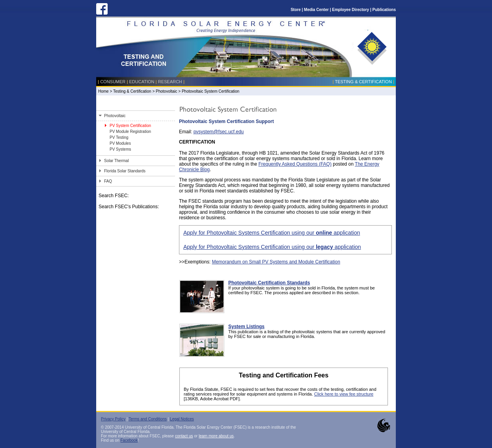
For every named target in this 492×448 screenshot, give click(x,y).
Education (142, 82)
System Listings (246, 327)
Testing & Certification (363, 82)
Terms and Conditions (148, 419)
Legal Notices (182, 419)
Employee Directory (350, 10)
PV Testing (119, 137)
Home (103, 91)
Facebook (129, 440)
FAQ (108, 181)
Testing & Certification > (134, 91)
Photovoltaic (167, 91)
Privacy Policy (113, 419)
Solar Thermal (116, 161)
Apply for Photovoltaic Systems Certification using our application (272, 233)
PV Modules (120, 143)
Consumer (113, 82)
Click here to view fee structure (344, 394)
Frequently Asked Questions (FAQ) (295, 164)
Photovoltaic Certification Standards (269, 283)
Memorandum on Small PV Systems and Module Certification (276, 262)
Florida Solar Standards (125, 171)
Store (296, 10)
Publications (384, 10)
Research (170, 82)
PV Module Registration (130, 132)
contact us (184, 436)
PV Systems (120, 149)
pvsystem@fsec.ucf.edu (219, 132)
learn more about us (216, 436)
